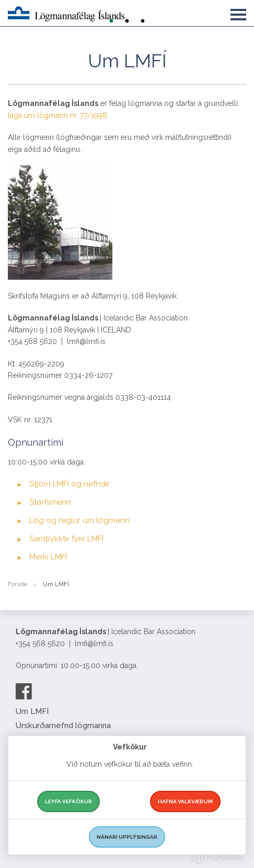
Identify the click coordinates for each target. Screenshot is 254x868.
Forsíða (18, 584)
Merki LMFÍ (48, 557)
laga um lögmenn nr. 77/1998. (59, 115)
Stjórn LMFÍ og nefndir (70, 484)
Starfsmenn (50, 502)
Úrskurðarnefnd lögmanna (63, 726)
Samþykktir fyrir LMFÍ (66, 539)
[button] (238, 13)
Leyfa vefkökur (68, 801)
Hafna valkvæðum (185, 801)
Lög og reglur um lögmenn (79, 520)
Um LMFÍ (32, 711)
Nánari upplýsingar (127, 837)
